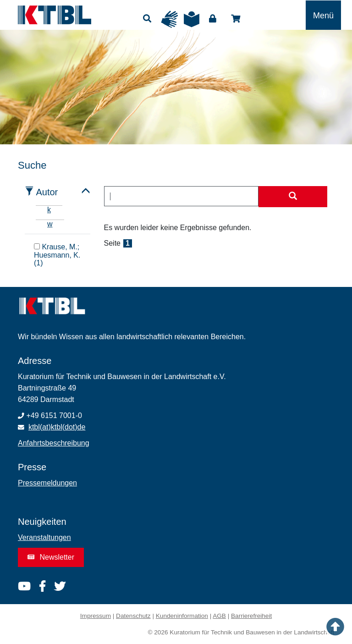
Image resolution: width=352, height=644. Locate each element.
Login (213, 19)
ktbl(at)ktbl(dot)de (57, 427)
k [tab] (49, 210)
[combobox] (181, 196)
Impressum (96, 616)
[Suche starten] (293, 197)
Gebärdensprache (170, 19)
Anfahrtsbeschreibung (54, 443)
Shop (236, 19)
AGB (219, 616)
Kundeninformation (182, 616)
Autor (47, 192)
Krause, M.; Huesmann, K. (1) (57, 255)
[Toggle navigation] (323, 15)
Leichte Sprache (192, 19)
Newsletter (51, 557)
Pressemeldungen (47, 483)
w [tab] (50, 224)
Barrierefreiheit (251, 616)
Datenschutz (133, 616)
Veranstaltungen (44, 537)
